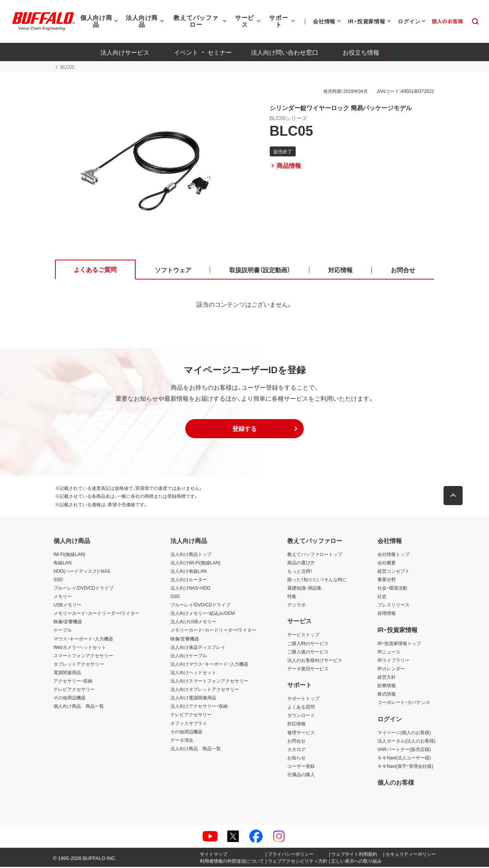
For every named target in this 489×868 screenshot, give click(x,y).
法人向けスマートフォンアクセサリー (209, 682)
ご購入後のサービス (308, 652)
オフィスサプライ (189, 724)
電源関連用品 (67, 673)
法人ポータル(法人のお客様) (406, 741)
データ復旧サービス (308, 670)
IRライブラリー (393, 661)
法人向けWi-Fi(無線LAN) (195, 563)
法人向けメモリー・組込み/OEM (203, 614)
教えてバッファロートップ (315, 555)
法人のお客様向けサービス (315, 661)
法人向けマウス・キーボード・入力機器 (209, 665)
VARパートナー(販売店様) (404, 750)
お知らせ (296, 758)
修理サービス (301, 733)
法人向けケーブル (189, 656)
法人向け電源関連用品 (193, 699)
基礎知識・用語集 (304, 589)
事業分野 (387, 580)
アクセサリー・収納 (73, 682)
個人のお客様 (396, 783)
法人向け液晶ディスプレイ (198, 648)
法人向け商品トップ (191, 555)
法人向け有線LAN (189, 572)
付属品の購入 (301, 775)
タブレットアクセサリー (79, 665)
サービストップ (303, 636)
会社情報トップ (393, 555)
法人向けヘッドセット (193, 673)
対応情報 (296, 725)
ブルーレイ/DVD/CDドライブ (83, 589)
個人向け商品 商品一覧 (79, 707)
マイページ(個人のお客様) (404, 733)
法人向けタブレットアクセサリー (205, 690)
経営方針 (387, 678)
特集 (292, 597)
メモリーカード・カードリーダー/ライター (96, 614)
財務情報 (387, 686)
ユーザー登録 (301, 767)
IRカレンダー (391, 670)
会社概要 (387, 563)
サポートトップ (303, 699)
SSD (58, 580)
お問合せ (296, 741)
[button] (244, 430)
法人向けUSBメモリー (193, 623)
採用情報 (387, 614)
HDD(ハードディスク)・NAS (82, 572)
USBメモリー (67, 606)
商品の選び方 (301, 563)
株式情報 (387, 695)
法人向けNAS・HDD (190, 589)
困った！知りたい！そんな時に (317, 580)
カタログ (296, 750)
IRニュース (389, 652)
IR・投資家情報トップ (399, 644)
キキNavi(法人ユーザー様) (404, 758)
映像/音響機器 (68, 623)
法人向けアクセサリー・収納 (199, 707)
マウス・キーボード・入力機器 (83, 639)
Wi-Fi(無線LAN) (69, 555)
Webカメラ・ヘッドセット (80, 648)
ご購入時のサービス (308, 644)
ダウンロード (301, 716)
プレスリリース (393, 606)
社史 (382, 597)
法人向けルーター (189, 580)
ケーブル (63, 631)
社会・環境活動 (392, 589)
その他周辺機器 (70, 699)
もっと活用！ (300, 572)
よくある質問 (301, 708)
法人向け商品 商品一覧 (196, 749)
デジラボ (296, 606)
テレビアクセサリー (74, 690)
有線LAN (62, 563)
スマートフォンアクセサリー (83, 656)
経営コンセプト (393, 572)
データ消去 (182, 741)
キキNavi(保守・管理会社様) (405, 767)
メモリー (63, 597)
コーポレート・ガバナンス (404, 703)
